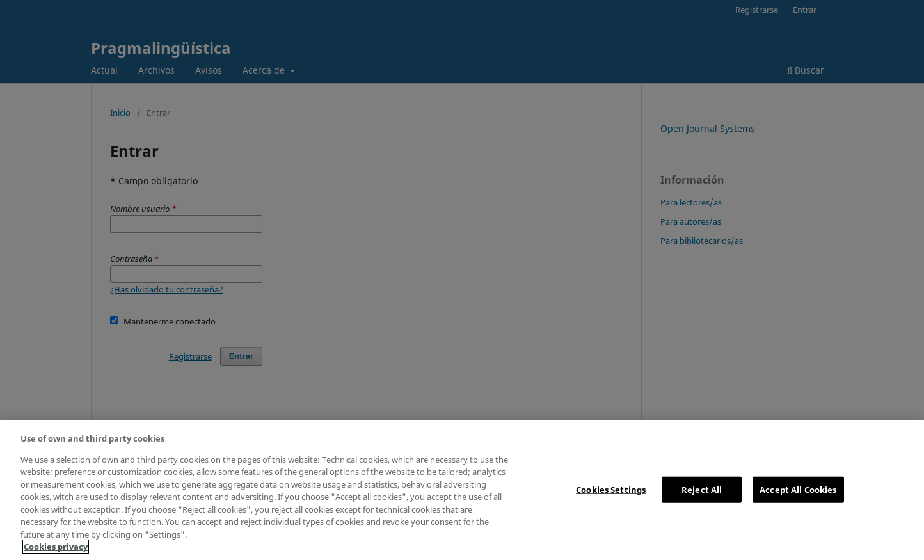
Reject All (702, 489)
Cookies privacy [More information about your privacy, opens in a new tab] (56, 547)
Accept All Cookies (798, 489)
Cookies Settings (611, 489)
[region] (462, 490)
